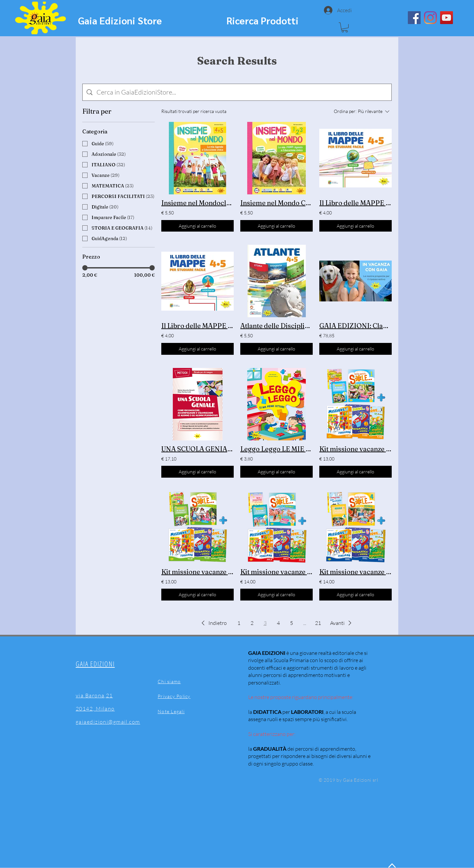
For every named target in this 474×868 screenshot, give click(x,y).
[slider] (85, 268)
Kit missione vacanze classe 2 (197, 572)
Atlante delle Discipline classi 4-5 (276, 326)
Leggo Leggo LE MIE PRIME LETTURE (276, 449)
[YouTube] (447, 18)
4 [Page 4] (278, 623)
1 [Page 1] (239, 623)
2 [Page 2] (252, 623)
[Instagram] (430, 18)
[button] (345, 27)
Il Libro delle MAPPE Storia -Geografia (197, 326)
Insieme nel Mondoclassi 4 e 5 (197, 203)
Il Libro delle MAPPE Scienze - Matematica (355, 203)
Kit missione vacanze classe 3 (276, 572)
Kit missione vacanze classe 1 (355, 449)
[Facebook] (414, 18)
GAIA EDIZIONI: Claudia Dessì (355, 326)
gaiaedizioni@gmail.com (108, 722)
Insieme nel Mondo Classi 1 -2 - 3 (276, 203)
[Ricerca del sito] (242, 92)
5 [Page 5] (291, 623)
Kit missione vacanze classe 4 (355, 572)
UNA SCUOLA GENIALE (197, 449)
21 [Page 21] (318, 623)
